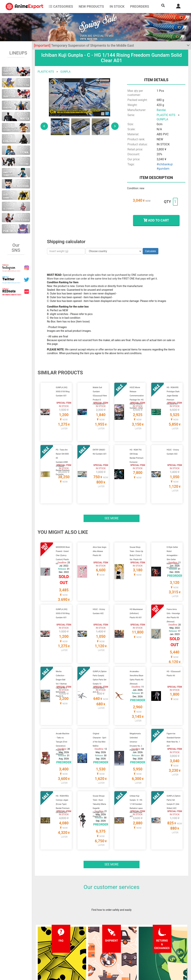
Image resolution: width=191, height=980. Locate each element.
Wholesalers (121, 950)
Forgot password (124, 935)
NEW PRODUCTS (91, 6)
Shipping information (63, 942)
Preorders (140, 6)
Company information (95, 950)
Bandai (161, 110)
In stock (117, 6)
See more (112, 491)
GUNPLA (65, 72)
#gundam (163, 169)
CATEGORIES (61, 6)
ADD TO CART (156, 220)
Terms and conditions (95, 935)
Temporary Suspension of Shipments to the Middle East (84, 45)
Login (117, 942)
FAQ (53, 935)
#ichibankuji (165, 164)
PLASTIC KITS (46, 72)
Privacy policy (90, 942)
